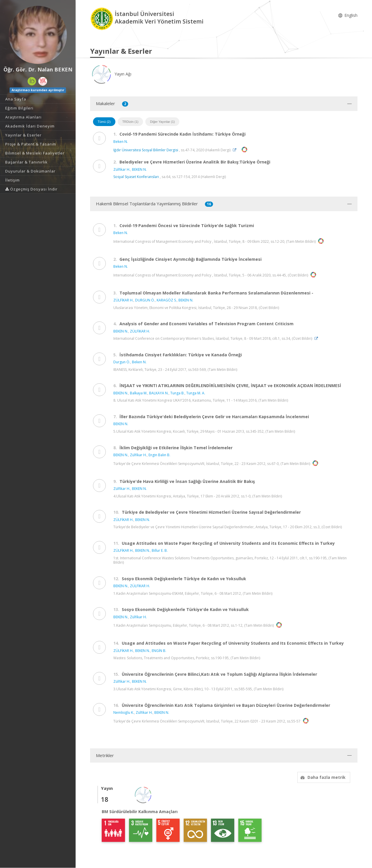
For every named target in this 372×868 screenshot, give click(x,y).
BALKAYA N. (159, 393)
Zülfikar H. (122, 169)
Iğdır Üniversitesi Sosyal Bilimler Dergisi (146, 150)
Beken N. (121, 142)
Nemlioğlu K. (124, 712)
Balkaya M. (139, 393)
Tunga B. (177, 393)
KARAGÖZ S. (167, 300)
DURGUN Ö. (145, 300)
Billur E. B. (160, 550)
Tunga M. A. (196, 393)
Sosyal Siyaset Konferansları (136, 177)
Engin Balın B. (159, 455)
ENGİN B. (159, 651)
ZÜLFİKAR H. (123, 300)
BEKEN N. (139, 169)
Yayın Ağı (111, 74)
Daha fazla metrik (322, 777)
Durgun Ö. (122, 362)
